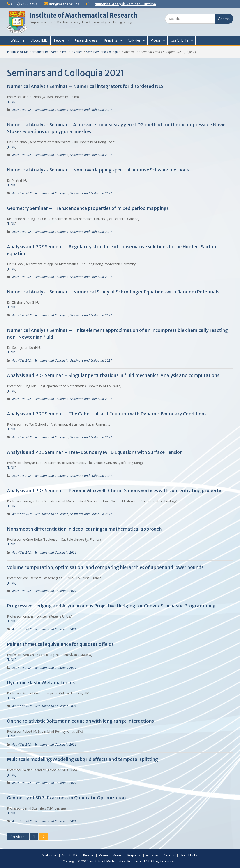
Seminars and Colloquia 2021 (91, 110)
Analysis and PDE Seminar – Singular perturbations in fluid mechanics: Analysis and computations (113, 375)
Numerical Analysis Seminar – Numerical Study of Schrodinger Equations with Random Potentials (113, 292)
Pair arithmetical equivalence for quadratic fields (60, 644)
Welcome (17, 40)
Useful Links (180, 40)
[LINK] (12, 583)
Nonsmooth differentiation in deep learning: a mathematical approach (84, 529)
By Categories (72, 52)
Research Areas (86, 40)
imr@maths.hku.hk (64, 4)
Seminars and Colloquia (103, 52)
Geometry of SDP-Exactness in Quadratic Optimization (66, 798)
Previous (18, 837)
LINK (12, 269)
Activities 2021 (22, 110)
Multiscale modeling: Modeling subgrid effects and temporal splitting (83, 759)
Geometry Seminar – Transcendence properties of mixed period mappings (88, 208)
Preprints (111, 40)
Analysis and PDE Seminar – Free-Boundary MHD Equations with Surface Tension (95, 452)
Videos (156, 40)
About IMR (39, 40)
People (59, 40)
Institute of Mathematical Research (83, 15)
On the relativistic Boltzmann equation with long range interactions (80, 721)
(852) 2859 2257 (24, 4)
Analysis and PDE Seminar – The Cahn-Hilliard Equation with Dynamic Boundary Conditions (107, 414)
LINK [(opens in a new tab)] (12, 102)
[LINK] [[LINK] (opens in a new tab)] (12, 544)
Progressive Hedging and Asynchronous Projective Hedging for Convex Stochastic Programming (111, 606)
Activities (134, 40)
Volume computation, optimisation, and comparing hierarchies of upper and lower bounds (105, 567)
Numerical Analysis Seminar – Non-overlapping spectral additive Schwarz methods (98, 170)
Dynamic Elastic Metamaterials (41, 682)
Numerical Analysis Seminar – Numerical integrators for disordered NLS (85, 86)
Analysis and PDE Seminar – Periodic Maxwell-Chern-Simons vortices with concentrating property (114, 490)
